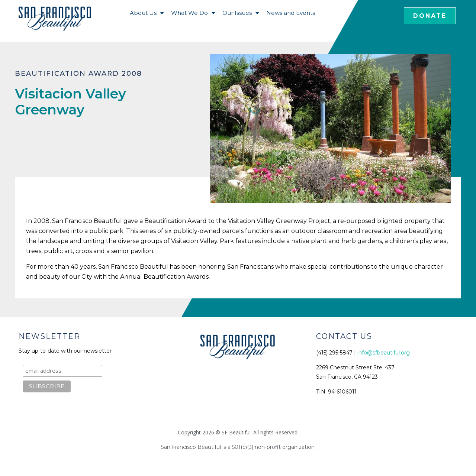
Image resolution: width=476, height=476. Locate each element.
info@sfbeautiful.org (384, 353)
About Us (147, 13)
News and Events (291, 13)
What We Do (193, 13)
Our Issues (241, 13)
